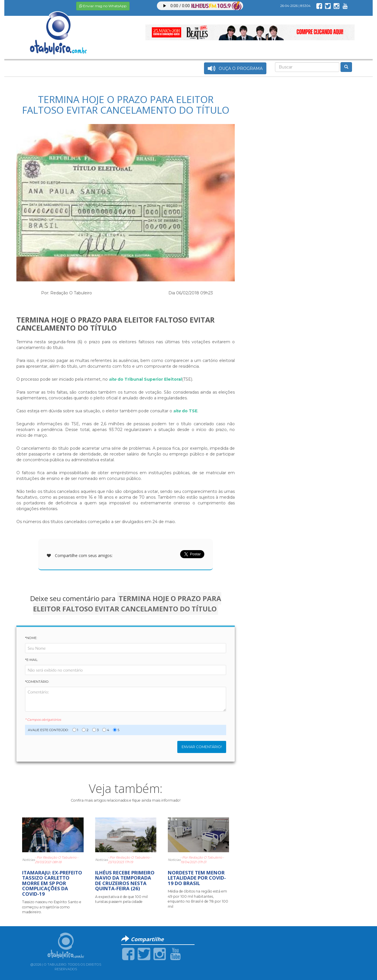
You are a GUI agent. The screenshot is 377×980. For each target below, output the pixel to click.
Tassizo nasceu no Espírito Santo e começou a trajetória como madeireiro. (52, 907)
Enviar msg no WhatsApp (103, 6)
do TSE (185, 411)
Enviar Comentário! (202, 747)
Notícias (28, 860)
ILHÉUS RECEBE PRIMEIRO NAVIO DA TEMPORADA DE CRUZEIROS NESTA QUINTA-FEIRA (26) (125, 880)
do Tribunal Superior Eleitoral (145, 379)
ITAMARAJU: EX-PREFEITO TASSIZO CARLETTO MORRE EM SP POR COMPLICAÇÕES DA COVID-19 (52, 883)
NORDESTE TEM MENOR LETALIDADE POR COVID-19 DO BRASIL (197, 878)
